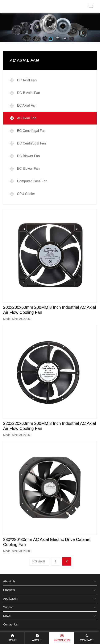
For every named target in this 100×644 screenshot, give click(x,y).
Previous (39, 561)
